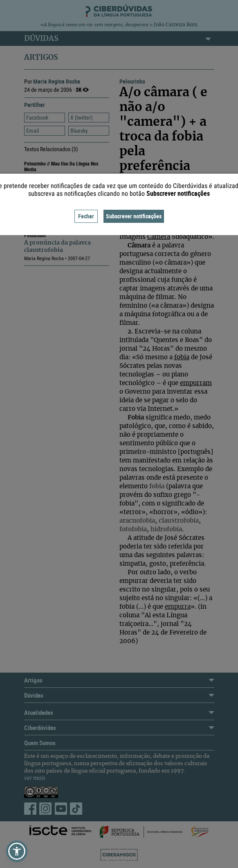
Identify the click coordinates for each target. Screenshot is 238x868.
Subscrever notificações (134, 216)
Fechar (86, 216)
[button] (17, 851)
